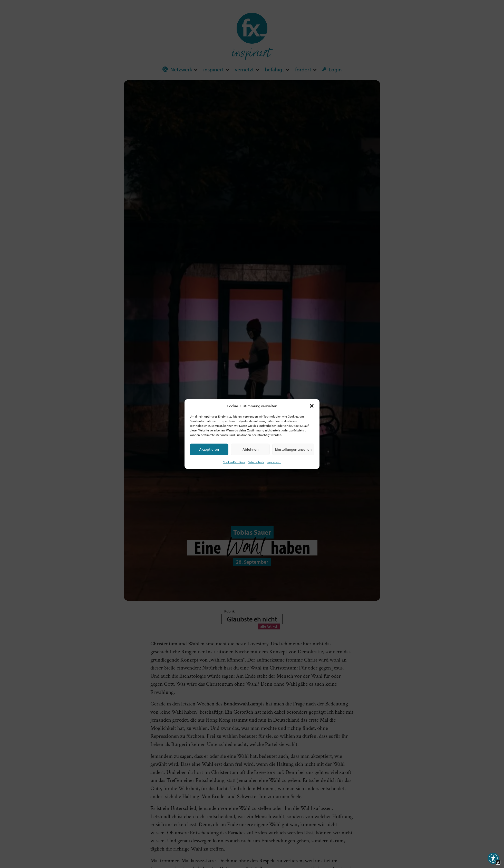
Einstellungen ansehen (293, 449)
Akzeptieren (209, 449)
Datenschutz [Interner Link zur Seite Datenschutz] (256, 462)
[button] (312, 406)
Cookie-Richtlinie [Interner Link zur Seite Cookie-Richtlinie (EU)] (234, 462)
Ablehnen (250, 449)
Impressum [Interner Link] (274, 462)
